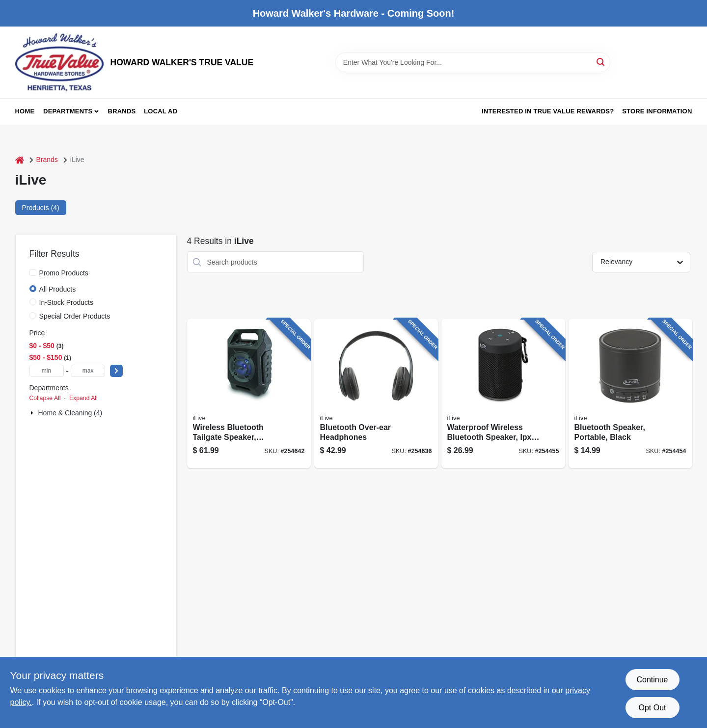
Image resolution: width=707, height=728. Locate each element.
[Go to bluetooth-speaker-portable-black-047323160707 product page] (630, 393)
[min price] (47, 371)
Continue (652, 680)
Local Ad (161, 111)
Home (25, 111)
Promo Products (64, 273)
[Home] (20, 160)
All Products (58, 289)
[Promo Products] (33, 272)
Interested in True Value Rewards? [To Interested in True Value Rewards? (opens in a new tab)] (548, 111)
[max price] (88, 371)
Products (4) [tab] (41, 208)
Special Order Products (75, 316)
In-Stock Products (67, 302)
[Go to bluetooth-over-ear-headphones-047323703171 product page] (376, 393)
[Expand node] (33, 413)
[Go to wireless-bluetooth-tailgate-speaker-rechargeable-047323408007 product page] (249, 393)
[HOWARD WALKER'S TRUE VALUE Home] (59, 62)
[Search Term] (473, 62)
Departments (68, 111)
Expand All (83, 398)
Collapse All (45, 398)
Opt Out (652, 708)
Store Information (657, 111)
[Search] (601, 62)
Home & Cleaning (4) (70, 413)
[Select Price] (116, 371)
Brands (122, 111)
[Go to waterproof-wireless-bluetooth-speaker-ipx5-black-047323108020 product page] (503, 393)
